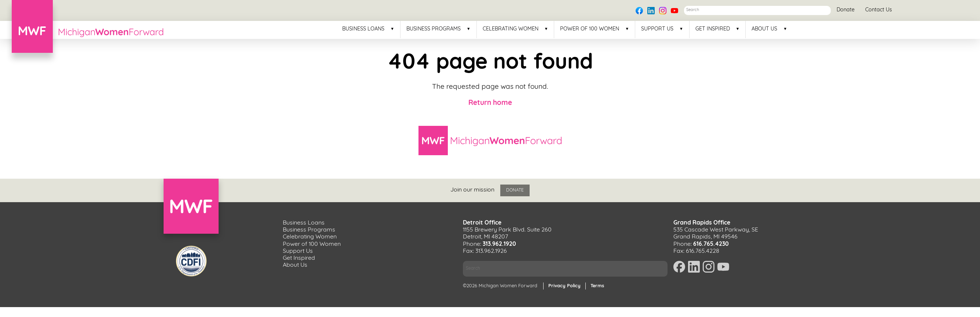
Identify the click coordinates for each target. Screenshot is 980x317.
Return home (490, 103)
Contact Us (879, 10)
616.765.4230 (711, 244)
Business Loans (363, 29)
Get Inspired (713, 29)
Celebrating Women (511, 29)
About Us (764, 29)
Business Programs (434, 29)
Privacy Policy (564, 286)
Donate (846, 10)
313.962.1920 (499, 244)
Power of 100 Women (590, 29)
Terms (597, 286)
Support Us (657, 29)
